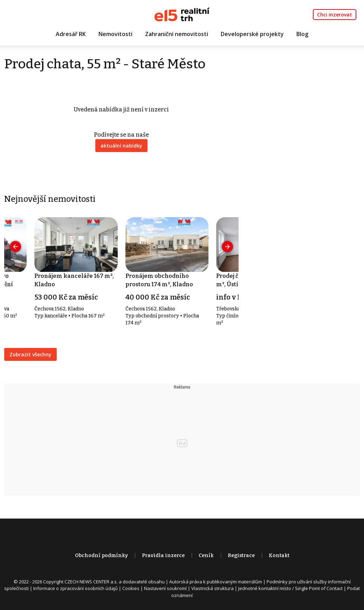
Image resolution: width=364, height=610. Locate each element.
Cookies (131, 588)
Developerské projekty (252, 34)
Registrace (241, 556)
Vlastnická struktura (212, 588)
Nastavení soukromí (165, 588)
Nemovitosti (115, 34)
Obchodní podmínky (101, 556)
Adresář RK (71, 34)
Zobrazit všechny (30, 354)
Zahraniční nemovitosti (177, 34)
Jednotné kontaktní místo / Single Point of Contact (290, 588)
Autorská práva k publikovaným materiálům (216, 582)
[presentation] (15, 247)
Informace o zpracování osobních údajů (75, 588)
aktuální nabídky (121, 146)
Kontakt (279, 556)
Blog (302, 34)
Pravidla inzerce (163, 556)
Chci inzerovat (335, 15)
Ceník (206, 556)
